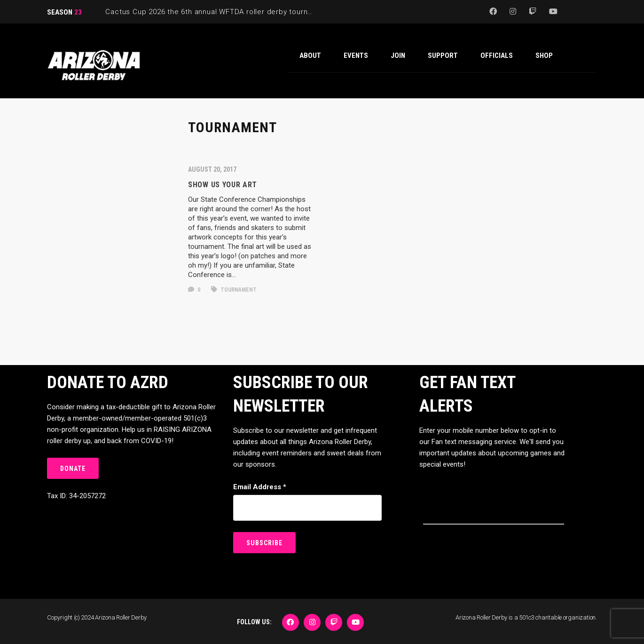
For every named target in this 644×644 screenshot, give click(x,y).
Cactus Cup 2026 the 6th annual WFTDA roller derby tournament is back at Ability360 (254, 12)
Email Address (260, 487)
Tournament (234, 290)
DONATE (73, 469)
